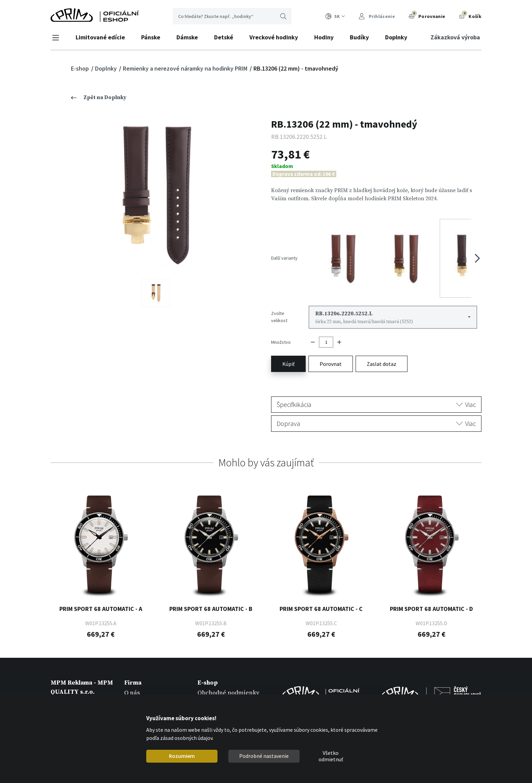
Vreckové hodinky (275, 37)
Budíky (361, 37)
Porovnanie (427, 16)
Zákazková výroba (454, 37)
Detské (225, 37)
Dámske (189, 37)
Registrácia (213, 686)
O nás (132, 677)
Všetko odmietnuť (331, 756)
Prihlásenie (377, 16)
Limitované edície (102, 37)
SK (335, 16)
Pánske (152, 37)
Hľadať (283, 16)
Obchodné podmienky (228, 677)
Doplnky (398, 37)
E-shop (81, 68)
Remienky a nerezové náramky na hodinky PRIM (186, 68)
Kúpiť (288, 348)
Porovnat (331, 348)
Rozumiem (182, 756)
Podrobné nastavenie (264, 756)
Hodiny (326, 37)
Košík (470, 16)
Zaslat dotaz (382, 348)
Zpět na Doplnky (99, 97)
